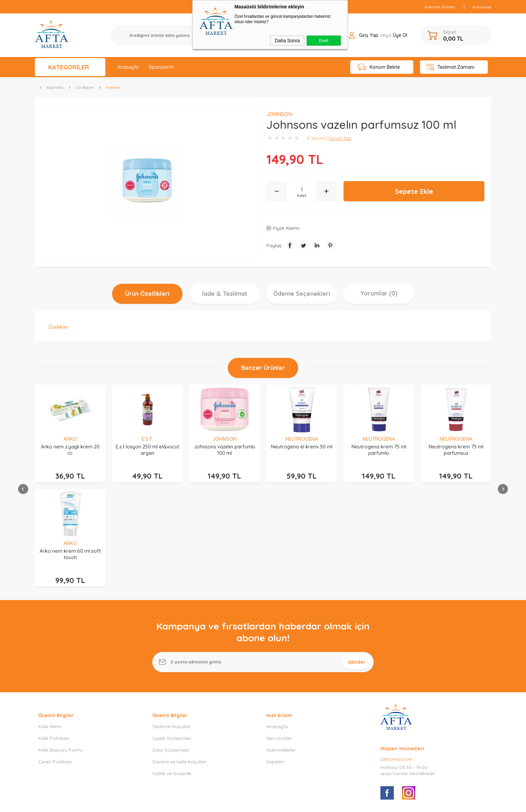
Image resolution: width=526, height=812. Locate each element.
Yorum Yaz (340, 138)
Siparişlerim (161, 67)
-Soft (228, 803)
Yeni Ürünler (279, 638)
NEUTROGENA (225, 439)
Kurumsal (482, 7)
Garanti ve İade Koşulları (179, 661)
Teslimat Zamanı (451, 67)
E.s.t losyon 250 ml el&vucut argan (70, 450)
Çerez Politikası (55, 661)
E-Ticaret (244, 803)
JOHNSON (147, 439)
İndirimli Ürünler (440, 7)
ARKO (456, 439)
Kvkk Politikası (54, 638)
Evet (324, 41)
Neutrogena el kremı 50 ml (225, 447)
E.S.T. (70, 439)
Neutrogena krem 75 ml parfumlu (302, 450)
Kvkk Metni (50, 626)
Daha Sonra (287, 41)
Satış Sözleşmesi (171, 650)
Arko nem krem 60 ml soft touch (456, 450)
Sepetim (275, 661)
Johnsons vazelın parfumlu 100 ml (147, 450)
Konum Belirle (379, 67)
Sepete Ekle (414, 191)
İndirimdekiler (281, 650)
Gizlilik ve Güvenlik (172, 673)
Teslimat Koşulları (172, 626)
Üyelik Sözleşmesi (172, 638)
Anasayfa (128, 67)
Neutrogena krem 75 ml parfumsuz (379, 450)
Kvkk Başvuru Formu (61, 650)
